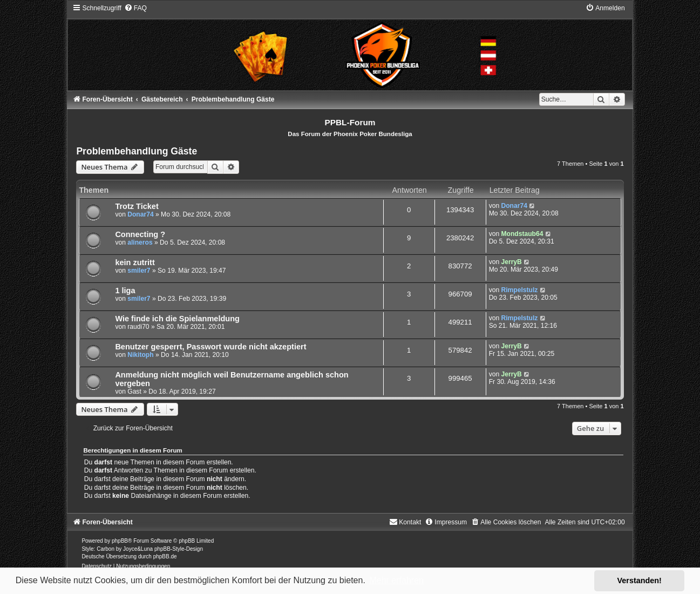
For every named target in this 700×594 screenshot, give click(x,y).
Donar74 (140, 214)
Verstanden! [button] (640, 580)
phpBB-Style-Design (179, 549)
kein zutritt (135, 262)
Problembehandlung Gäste (137, 151)
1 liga (125, 291)
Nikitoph (140, 355)
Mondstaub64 (522, 234)
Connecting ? (140, 234)
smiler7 (139, 271)
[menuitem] (135, 8)
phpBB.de (165, 556)
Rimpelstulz (519, 290)
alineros (140, 242)
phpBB (120, 541)
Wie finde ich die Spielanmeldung (177, 319)
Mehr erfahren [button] (396, 580)
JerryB (511, 262)
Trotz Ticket (137, 206)
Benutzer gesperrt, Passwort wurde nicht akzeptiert (210, 347)
